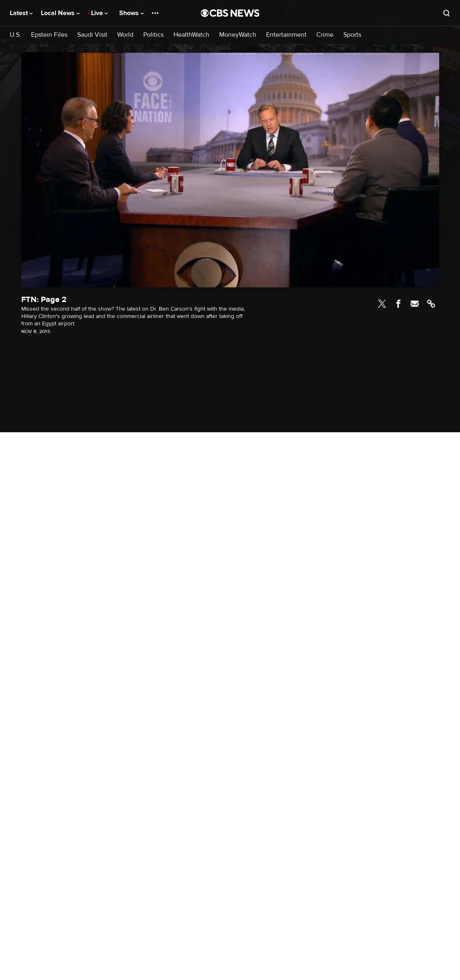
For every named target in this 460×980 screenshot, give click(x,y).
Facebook (398, 304)
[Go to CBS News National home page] (230, 13)
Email (415, 304)
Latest (21, 13)
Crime (325, 35)
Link (431, 304)
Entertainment (286, 35)
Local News (60, 13)
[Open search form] (447, 13)
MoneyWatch (238, 35)
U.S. (16, 35)
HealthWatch (191, 35)
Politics (153, 35)
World (125, 35)
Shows (131, 13)
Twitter (382, 304)
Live (99, 13)
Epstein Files (49, 35)
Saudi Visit (92, 35)
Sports (352, 35)
